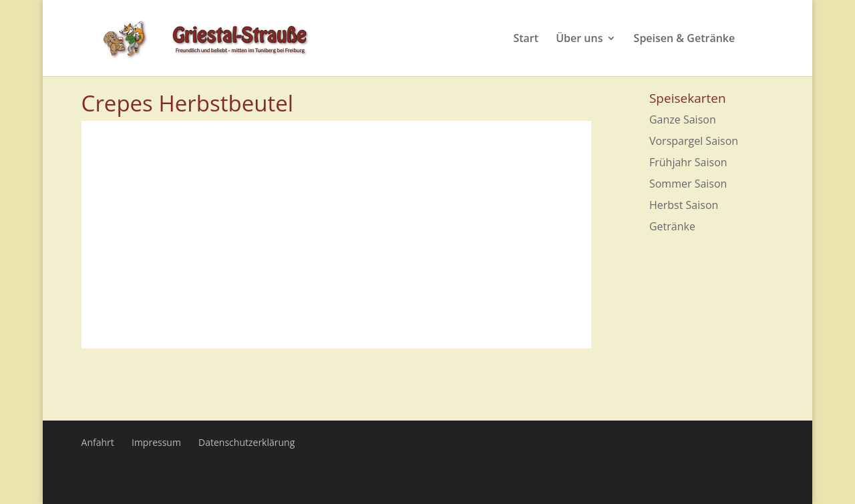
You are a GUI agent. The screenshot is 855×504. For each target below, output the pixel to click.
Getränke (672, 226)
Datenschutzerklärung (246, 442)
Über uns (579, 39)
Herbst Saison (684, 205)
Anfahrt (98, 442)
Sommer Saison (688, 184)
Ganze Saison (683, 119)
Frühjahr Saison (688, 162)
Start (526, 39)
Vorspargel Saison (694, 141)
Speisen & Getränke (685, 39)
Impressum (156, 442)
